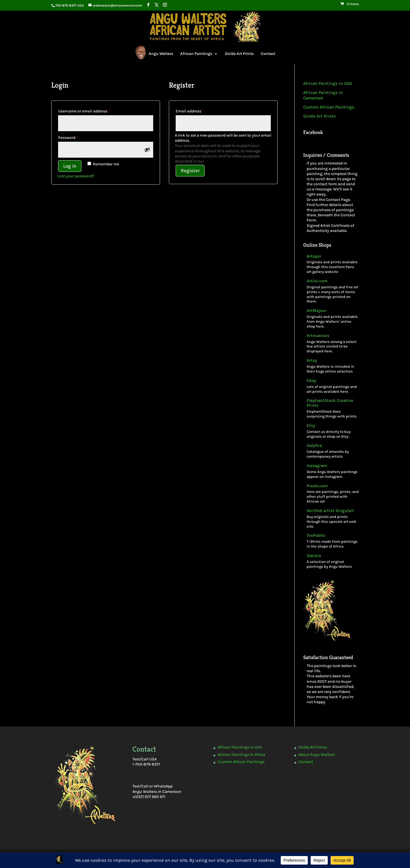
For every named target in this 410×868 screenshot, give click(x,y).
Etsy (311, 426)
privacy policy (217, 161)
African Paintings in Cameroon (323, 95)
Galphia (314, 446)
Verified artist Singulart (330, 511)
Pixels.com (317, 486)
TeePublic (316, 535)
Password (76, 137)
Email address (198, 110)
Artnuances (318, 336)
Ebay (311, 381)
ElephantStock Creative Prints (330, 403)
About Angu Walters (316, 755)
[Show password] (147, 150)
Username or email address (92, 110)
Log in (70, 166)
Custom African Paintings (329, 107)
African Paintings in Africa (241, 755)
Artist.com (317, 281)
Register (190, 170)
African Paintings (196, 54)
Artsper (314, 256)
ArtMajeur (317, 311)
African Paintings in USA (328, 83)
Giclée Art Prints (239, 54)
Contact (268, 54)
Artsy (312, 360)
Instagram (317, 466)
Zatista (314, 556)
